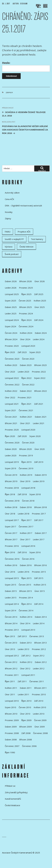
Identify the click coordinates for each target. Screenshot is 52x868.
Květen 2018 (11, 507)
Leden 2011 (24, 694)
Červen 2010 (25, 707)
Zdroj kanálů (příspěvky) (16, 792)
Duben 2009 (11, 727)
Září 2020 (22, 436)
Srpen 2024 (10, 326)
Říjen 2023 (10, 352)
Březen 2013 (40, 643)
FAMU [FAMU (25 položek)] (8, 232)
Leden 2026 (11, 288)
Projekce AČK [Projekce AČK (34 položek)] (24, 232)
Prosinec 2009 (12, 720)
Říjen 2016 (10, 552)
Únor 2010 (25, 714)
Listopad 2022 (12, 378)
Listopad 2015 (12, 578)
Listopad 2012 (12, 656)
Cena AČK (9, 199)
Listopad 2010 (12, 701)
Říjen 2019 (26, 462)
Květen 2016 (11, 565)
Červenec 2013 (37, 636)
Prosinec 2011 (12, 675)
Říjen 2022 (26, 378)
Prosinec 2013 (12, 630)
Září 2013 (22, 636)
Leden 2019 (39, 481)
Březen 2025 (26, 307)
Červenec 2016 (12, 559)
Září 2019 (39, 462)
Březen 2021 (11, 423)
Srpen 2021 (10, 410)
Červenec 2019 (26, 468)
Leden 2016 (24, 572)
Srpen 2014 (10, 610)
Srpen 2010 (10, 707)
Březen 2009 (26, 727)
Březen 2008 (26, 739)
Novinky (9, 212)
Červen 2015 (25, 585)
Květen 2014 (26, 617)
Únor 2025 (40, 307)
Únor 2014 (25, 623)
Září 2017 (39, 520)
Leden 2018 (24, 514)
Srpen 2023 (35, 352)
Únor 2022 (10, 397)
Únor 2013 (10, 649)
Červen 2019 (11, 475)
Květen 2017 (26, 533)
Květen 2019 (26, 475)
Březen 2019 (11, 481)
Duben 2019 (41, 475)
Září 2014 (39, 604)
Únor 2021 (25, 423)
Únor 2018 (10, 514)
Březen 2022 (40, 391)
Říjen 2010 (26, 701)
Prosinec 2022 (39, 372)
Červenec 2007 (12, 746)
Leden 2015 (11, 598)
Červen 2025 (25, 301)
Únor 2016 (10, 572)
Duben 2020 (11, 449)
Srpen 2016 (35, 552)
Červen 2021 (11, 417)
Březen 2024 (11, 339)
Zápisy (10, 93)
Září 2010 (39, 701)
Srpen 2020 (35, 436)
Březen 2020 (26, 449)
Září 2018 (22, 494)
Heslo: (26, 66)
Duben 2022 (26, 391)
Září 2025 (39, 294)
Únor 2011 (10, 694)
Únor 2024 (25, 339)
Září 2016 (22, 552)
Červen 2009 (40, 720)
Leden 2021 (39, 423)
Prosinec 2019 (26, 455)
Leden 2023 (24, 372)
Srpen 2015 (10, 585)
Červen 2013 (11, 643)
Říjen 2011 (10, 681)
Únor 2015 (40, 591)
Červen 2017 (11, 533)
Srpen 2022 (40, 378)
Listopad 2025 (12, 294)
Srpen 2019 (10, 468)
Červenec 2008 (40, 733)
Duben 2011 (26, 688)
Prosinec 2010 (39, 694)
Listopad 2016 (28, 546)
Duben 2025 (11, 307)
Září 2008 (26, 733)
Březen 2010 (11, 714)
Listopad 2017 (12, 520)
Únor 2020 (40, 449)
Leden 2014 (39, 623)
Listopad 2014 (12, 604)
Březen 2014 (11, 623)
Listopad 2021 (12, 404)
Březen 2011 (40, 688)
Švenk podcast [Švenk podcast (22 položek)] (12, 254)
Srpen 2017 (10, 526)
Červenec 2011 (37, 681)
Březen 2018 (40, 507)
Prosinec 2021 (25, 397)
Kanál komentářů (13, 799)
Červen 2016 (28, 559)
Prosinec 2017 (39, 514)
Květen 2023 (11, 365)
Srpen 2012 (39, 656)
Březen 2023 (40, 365)
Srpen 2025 (10, 301)
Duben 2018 (26, 507)
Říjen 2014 (26, 604)
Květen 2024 (26, 333)
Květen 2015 (40, 585)
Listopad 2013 (28, 630)
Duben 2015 (11, 591)
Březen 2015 (26, 591)
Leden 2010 (39, 714)
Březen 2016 (40, 565)
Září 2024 (39, 320)
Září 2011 (22, 681)
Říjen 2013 (10, 636)
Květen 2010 (40, 707)
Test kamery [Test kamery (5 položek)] (37, 239)
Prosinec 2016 (12, 546)
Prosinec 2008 (12, 733)
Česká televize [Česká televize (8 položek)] (26, 247)
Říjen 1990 (10, 752)
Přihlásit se (10, 786)
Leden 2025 (11, 313)
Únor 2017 (25, 539)
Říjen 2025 (26, 294)
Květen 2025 (40, 301)
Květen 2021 (26, 417)
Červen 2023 (28, 359)
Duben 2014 (41, 617)
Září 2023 (22, 352)
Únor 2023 (10, 372)
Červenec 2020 (12, 443)
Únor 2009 (40, 727)
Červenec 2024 (26, 326)
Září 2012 (26, 656)
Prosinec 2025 (26, 288)
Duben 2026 (11, 281)
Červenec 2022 (12, 385)
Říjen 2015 (26, 578)
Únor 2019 (25, 481)
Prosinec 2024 (26, 313)
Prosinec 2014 (26, 598)
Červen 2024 (11, 333)
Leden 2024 (39, 339)
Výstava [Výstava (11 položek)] (9, 247)
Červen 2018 (28, 501)
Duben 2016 (26, 565)
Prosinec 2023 (12, 346)
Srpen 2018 (35, 494)
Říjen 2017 (26, 520)
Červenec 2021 (26, 410)
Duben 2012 (41, 662)
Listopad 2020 (28, 430)
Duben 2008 (11, 739)
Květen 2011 (11, 688)
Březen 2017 (11, 539)
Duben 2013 (26, 643)
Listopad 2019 (12, 462)
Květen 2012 (26, 662)
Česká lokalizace (12, 805)
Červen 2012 (11, 662)
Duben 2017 (41, 533)
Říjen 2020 (10, 436)
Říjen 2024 (26, 320)
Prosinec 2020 (12, 430)
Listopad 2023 (28, 346)
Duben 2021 (41, 417)
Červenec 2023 (12, 359)
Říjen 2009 (26, 720)
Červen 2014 (11, 617)
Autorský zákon (12, 193)
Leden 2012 (39, 668)
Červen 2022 (28, 385)
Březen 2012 (11, 668)
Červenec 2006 (29, 746)
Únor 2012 (25, 668)
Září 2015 (39, 578)
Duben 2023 (26, 365)
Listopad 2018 (28, 488)
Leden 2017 (39, 539)
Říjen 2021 (26, 404)
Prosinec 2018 (12, 488)
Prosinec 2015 (39, 572)
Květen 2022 (11, 391)
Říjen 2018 (10, 494)
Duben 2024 (41, 333)
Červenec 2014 (26, 610)
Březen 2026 (26, 281)
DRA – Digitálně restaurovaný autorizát (23, 206)
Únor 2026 (40, 281)
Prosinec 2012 (39, 649)
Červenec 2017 (26, 526)
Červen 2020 (28, 443)
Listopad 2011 (28, 675)
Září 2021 (39, 404)
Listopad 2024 (12, 320)
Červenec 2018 (12, 501)
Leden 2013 (24, 649)
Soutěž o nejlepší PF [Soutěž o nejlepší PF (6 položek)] (14, 239)
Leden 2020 (11, 455)
